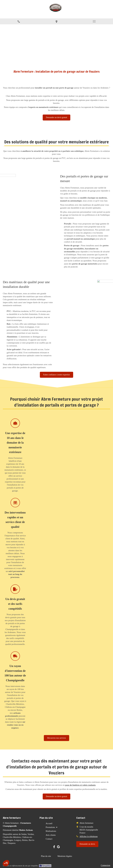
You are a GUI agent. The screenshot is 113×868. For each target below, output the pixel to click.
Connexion (105, 865)
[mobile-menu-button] (94, 21)
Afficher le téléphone (89, 836)
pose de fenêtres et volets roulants (80, 785)
